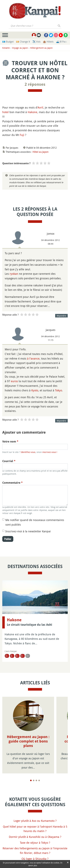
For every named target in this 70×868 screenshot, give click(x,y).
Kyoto (35, 390)
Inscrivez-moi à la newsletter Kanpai (28, 531)
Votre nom (10, 441)
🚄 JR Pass (62, 42)
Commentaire (12, 483)
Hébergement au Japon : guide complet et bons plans (28, 741)
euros (14, 381)
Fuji (22, 135)
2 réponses (35, 84)
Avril (40, 107)
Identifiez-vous (28, 452)
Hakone (32, 112)
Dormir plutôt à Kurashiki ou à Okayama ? (35, 837)
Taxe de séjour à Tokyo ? (35, 843)
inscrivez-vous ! (50, 452)
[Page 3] (36, 780)
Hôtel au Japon (41, 152)
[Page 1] (31, 780)
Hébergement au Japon (41, 48)
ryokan (14, 274)
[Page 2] (34, 780)
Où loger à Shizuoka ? (35, 859)
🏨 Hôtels (48, 42)
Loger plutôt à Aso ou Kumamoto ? (35, 821)
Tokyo (59, 390)
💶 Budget (8, 42)
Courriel (9, 461)
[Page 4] (39, 780)
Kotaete (6, 48)
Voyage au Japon (20, 48)
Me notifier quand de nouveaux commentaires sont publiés (35, 522)
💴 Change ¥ (23, 42)
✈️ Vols (36, 42)
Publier (8, 539)
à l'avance (33, 358)
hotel (6, 112)
